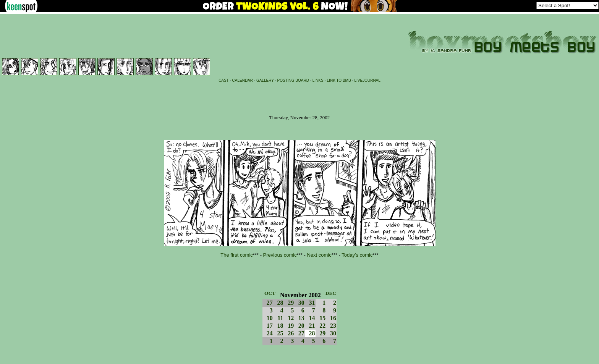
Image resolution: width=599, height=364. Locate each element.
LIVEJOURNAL (367, 80)
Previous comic (280, 255)
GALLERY (265, 80)
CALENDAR (243, 80)
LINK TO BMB (339, 80)
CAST (224, 80)
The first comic (237, 255)
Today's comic (357, 255)
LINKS (318, 80)
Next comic (319, 255)
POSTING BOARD (293, 80)
